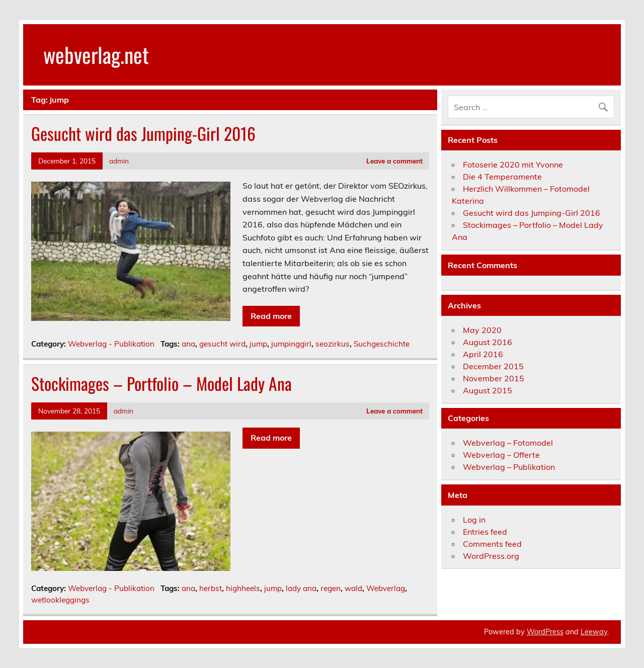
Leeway (594, 632)
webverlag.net (96, 54)
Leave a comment (394, 161)
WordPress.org (491, 556)
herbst (211, 588)
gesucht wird (222, 344)
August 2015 (488, 390)
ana (188, 344)
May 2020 (482, 330)
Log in (474, 520)
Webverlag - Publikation (111, 344)
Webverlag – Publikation (509, 467)
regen (331, 588)
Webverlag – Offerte (501, 455)
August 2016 (488, 342)
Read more (271, 316)
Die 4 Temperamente (502, 177)
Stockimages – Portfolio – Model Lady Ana (162, 383)
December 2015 (493, 366)
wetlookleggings (60, 600)
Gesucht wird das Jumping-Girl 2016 (143, 133)
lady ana (301, 588)
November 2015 (494, 378)
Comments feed (492, 544)
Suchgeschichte (382, 344)
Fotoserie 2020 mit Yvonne (513, 164)
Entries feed (485, 532)
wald (353, 588)
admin (119, 161)
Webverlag (386, 588)
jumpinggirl (291, 344)
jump (258, 344)
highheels (243, 588)
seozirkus (333, 344)
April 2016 (483, 354)
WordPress (545, 632)
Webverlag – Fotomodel (508, 443)
